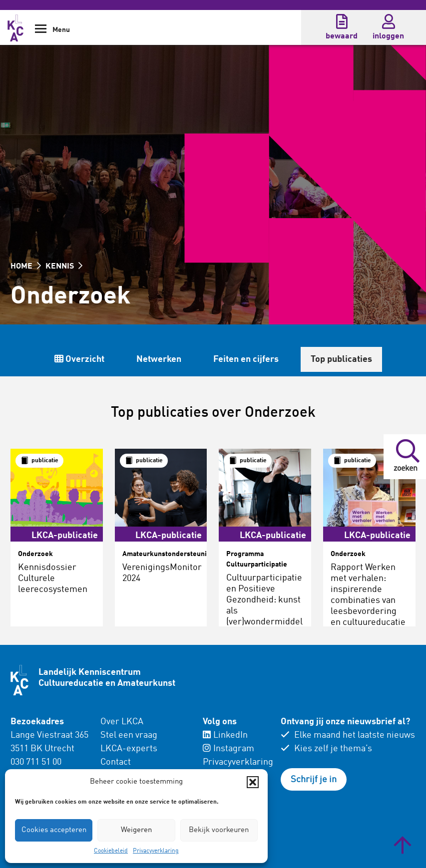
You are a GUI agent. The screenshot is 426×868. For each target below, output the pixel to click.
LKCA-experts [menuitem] (129, 749)
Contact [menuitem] (116, 762)
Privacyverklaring (156, 851)
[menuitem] (145, 756)
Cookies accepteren (54, 830)
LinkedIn (225, 735)
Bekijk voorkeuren (219, 830)
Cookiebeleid (111, 851)
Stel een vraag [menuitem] (129, 735)
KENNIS (64, 267)
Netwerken (303, 359)
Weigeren (136, 830)
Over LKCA (122, 722)
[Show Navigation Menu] (41, 32)
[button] (253, 782)
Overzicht (223, 359)
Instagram (228, 749)
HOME (26, 267)
